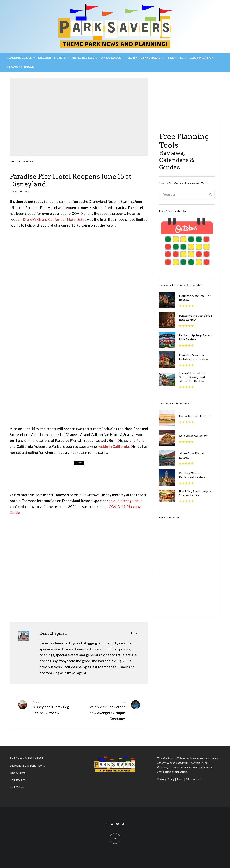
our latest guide (126, 501)
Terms (180, 779)
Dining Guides (111, 58)
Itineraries (175, 58)
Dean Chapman (53, 633)
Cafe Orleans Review (193, 436)
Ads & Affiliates (195, 779)
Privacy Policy (166, 779)
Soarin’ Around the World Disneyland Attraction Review (192, 377)
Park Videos (17, 787)
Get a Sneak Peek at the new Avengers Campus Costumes (104, 710)
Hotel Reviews (83, 58)
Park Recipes (18, 780)
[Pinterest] (112, 824)
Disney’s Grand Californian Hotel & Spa (55, 219)
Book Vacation (202, 58)
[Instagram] (107, 824)
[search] (211, 195)
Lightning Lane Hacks (144, 58)
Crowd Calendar (20, 67)
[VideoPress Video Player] (187, 540)
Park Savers (17, 758)
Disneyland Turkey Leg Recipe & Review (54, 708)
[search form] (183, 195)
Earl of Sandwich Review (196, 416)
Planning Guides (19, 58)
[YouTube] (118, 824)
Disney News (18, 773)
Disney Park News (19, 192)
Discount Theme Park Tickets (27, 765)
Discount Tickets (52, 58)
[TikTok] (123, 824)
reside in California (113, 446)
